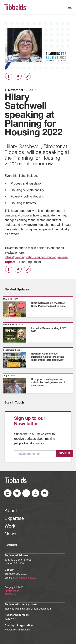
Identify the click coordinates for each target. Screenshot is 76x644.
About (11, 511)
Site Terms (10, 594)
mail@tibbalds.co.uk (24, 578)
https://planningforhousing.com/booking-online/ (36, 257)
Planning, (26, 262)
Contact (11, 545)
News (10, 534)
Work (10, 527)
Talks (37, 262)
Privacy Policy (12, 591)
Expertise (14, 519)
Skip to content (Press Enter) (0, 0)
